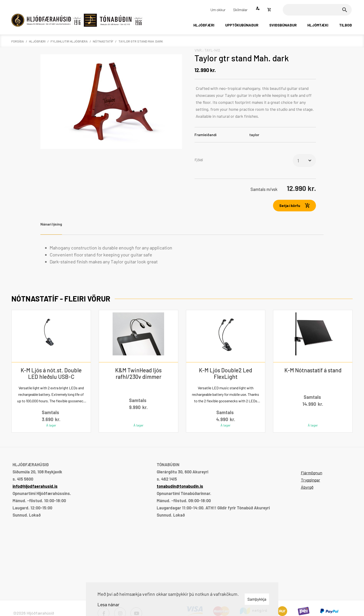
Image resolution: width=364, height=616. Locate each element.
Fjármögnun (312, 473)
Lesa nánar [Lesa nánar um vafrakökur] (108, 604)
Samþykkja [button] (257, 599)
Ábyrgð (307, 487)
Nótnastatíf (103, 41)
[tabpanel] (182, 255)
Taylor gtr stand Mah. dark (141, 41)
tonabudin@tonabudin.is (180, 486)
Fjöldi (199, 160)
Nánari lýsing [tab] (51, 224)
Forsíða (18, 41)
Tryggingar (310, 480)
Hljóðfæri (37, 41)
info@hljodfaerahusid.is (35, 486)
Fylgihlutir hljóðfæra (69, 41)
